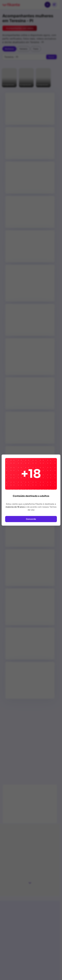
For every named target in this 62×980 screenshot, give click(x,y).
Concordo (31, 519)
